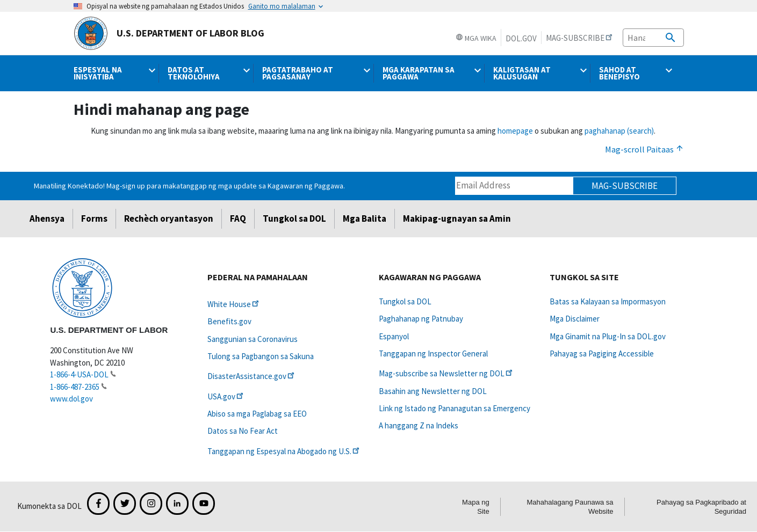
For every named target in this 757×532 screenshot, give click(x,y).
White (234, 304)
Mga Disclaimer (575, 319)
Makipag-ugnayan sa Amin (457, 218)
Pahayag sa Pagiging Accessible (602, 354)
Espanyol (394, 336)
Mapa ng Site (476, 507)
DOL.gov (521, 38)
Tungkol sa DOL (294, 218)
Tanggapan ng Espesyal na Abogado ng (284, 451)
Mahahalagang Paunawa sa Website (570, 507)
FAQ (238, 218)
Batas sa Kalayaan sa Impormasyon (608, 301)
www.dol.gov (71, 399)
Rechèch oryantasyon (169, 218)
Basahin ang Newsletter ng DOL (433, 391)
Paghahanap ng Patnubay (421, 319)
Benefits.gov (229, 321)
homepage (515, 131)
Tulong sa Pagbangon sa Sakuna (261, 356)
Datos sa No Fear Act (243, 431)
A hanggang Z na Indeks (419, 425)
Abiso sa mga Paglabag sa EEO (257, 414)
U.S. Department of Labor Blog (169, 33)
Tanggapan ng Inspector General (433, 354)
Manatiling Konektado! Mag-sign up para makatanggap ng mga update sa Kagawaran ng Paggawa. (189, 186)
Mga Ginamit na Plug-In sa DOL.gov (608, 336)
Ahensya (47, 218)
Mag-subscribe (625, 186)
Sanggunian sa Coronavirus (253, 339)
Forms (94, 218)
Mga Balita (365, 218)
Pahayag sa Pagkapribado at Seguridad (701, 507)
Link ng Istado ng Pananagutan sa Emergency (455, 408)
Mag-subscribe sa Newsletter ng (446, 373)
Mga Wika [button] (476, 38)
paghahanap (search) (619, 131)
